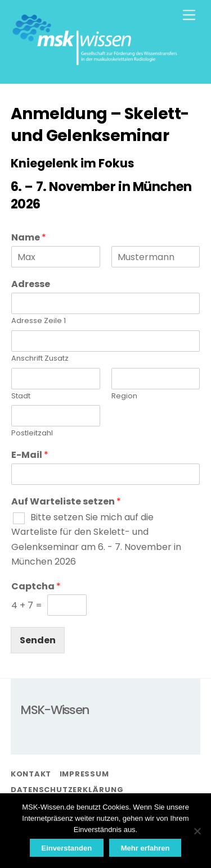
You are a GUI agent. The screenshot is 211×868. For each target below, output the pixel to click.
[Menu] (189, 15)
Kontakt (31, 774)
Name (29, 238)
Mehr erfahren (145, 848)
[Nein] (197, 831)
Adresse (31, 285)
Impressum (84, 774)
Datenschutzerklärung (67, 790)
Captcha (36, 587)
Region (124, 396)
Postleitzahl (32, 433)
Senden (38, 640)
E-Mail (30, 455)
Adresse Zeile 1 (39, 321)
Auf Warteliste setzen (66, 502)
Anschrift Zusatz (40, 359)
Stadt (21, 396)
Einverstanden (67, 848)
